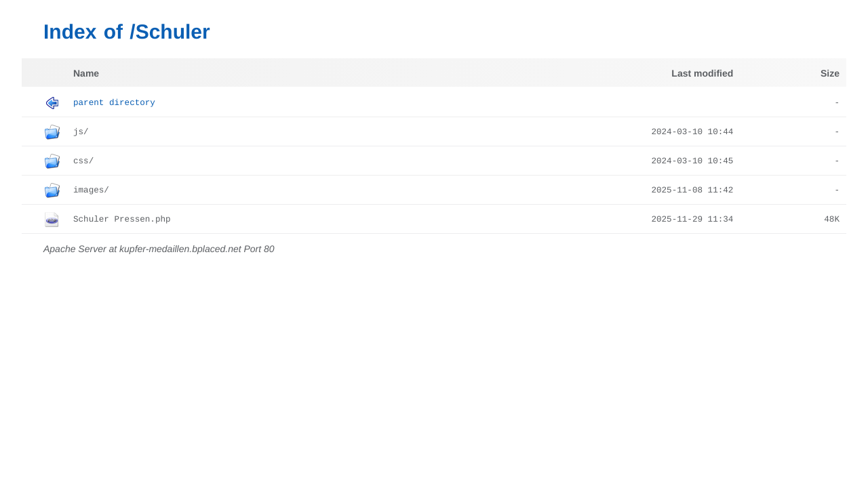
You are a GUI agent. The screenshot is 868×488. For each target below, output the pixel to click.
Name (86, 73)
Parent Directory (114, 103)
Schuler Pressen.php (122, 220)
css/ (83, 161)
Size (830, 73)
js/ (81, 132)
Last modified (702, 73)
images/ (91, 190)
